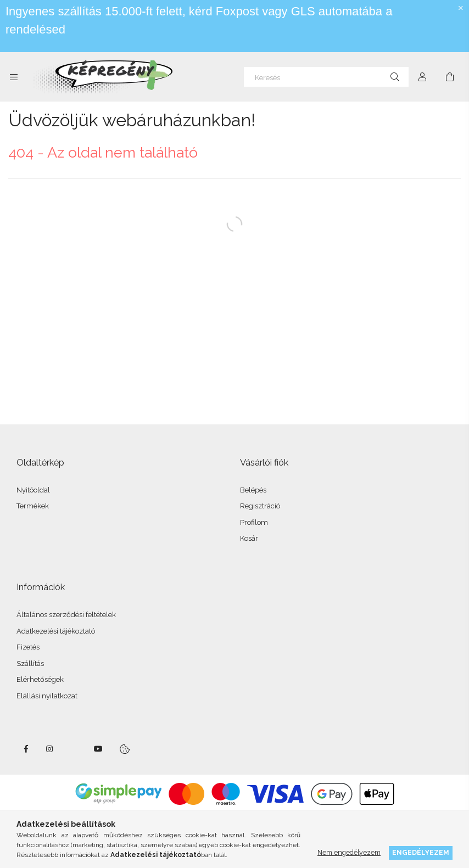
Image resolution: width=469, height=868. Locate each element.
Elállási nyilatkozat (47, 696)
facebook (26, 749)
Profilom (254, 522)
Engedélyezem (421, 852)
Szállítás (30, 663)
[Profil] (422, 77)
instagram (50, 749)
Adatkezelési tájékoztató (56, 631)
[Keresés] (326, 77)
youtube (98, 749)
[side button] (14, 77)
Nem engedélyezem (349, 852)
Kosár (249, 538)
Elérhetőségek (40, 679)
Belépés (253, 490)
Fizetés (28, 647)
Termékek (33, 506)
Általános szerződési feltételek (66, 615)
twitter (74, 749)
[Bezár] (461, 8)
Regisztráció (260, 506)
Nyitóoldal (33, 490)
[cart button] (450, 77)
